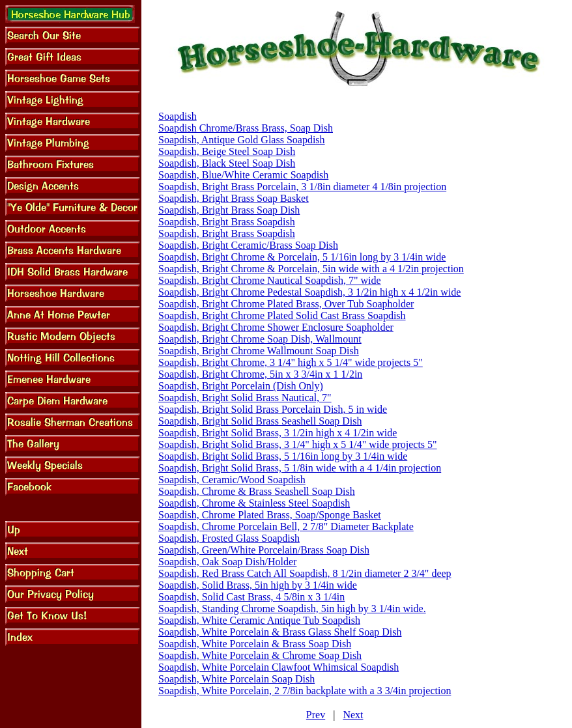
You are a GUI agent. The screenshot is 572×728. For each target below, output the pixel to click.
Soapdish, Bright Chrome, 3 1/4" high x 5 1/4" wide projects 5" (291, 362)
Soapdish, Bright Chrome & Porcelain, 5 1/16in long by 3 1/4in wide (302, 257)
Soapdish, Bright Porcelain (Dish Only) (241, 386)
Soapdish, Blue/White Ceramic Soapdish (243, 175)
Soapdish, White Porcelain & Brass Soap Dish (255, 644)
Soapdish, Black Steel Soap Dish (227, 163)
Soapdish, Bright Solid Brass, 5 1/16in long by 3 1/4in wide (283, 456)
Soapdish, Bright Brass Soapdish (227, 222)
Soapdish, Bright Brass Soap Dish (229, 210)
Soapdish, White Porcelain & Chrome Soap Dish (260, 655)
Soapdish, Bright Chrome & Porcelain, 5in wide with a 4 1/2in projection (311, 269)
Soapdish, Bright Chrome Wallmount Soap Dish (259, 351)
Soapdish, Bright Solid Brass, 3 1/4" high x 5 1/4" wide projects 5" (298, 444)
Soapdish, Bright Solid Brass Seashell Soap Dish (260, 421)
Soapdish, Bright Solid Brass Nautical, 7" (245, 398)
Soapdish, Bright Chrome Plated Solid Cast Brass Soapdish (282, 315)
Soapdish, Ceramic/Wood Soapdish (232, 480)
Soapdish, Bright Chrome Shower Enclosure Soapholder (276, 327)
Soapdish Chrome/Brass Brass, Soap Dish (246, 128)
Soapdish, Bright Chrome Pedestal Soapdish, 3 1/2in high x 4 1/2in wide (309, 292)
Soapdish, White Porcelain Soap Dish (236, 679)
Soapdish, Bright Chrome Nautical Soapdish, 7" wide (270, 280)
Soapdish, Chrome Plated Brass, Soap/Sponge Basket (270, 515)
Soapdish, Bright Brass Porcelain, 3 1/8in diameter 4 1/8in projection (302, 187)
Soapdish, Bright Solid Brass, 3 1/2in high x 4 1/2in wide (278, 433)
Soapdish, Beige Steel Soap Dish (227, 151)
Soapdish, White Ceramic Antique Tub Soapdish (259, 620)
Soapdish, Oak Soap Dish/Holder (227, 562)
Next (353, 715)
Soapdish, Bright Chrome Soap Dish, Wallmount (260, 339)
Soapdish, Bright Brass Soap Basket (234, 198)
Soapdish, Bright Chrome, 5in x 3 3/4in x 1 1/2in (260, 374)
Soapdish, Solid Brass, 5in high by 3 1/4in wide (258, 585)
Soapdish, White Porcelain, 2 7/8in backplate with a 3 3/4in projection (305, 691)
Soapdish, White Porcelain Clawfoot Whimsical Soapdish (279, 667)
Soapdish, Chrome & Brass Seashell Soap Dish (257, 491)
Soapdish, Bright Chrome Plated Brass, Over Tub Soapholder (286, 304)
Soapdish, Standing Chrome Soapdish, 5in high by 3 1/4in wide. (292, 609)
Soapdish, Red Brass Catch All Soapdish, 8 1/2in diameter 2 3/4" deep (305, 573)
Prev (316, 715)
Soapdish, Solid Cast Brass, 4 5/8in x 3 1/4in (251, 597)
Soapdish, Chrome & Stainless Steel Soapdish (254, 503)
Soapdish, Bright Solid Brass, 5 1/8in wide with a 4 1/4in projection (300, 468)
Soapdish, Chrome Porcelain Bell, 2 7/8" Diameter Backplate (286, 526)
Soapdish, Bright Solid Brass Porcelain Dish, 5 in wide (273, 409)
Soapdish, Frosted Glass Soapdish (229, 538)
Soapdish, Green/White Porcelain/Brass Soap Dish (264, 550)
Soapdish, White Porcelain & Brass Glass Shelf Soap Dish (280, 632)
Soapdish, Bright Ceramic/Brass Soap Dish (248, 245)
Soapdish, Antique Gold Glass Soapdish (242, 140)
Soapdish (178, 116)
